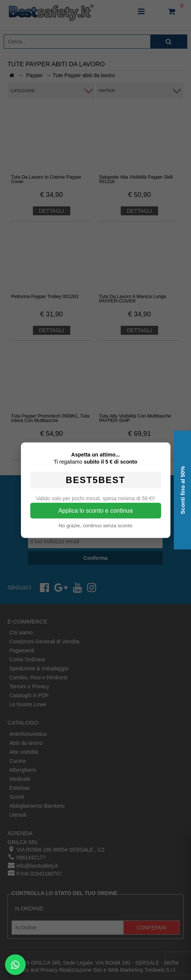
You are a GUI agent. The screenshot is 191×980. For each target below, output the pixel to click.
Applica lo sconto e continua (95, 510)
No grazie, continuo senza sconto (95, 525)
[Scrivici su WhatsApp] (16, 965)
